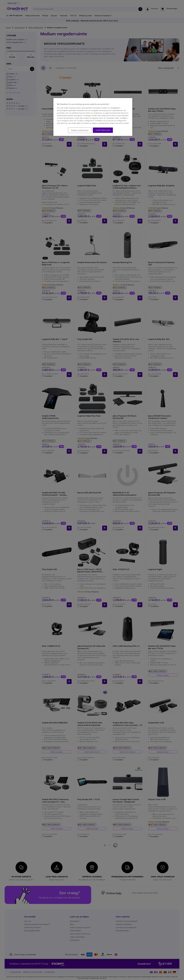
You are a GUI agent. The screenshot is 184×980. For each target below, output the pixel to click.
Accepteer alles (103, 130)
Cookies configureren (80, 130)
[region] (93, 117)
